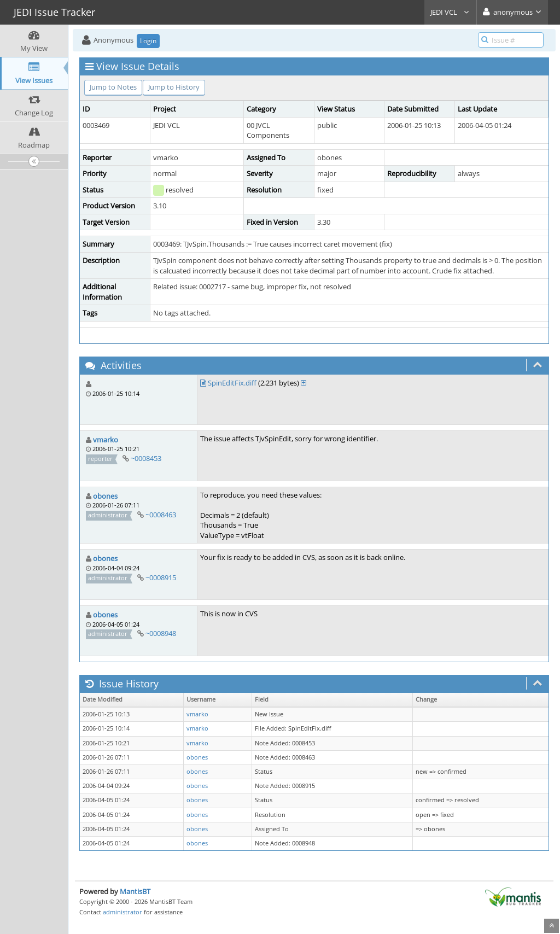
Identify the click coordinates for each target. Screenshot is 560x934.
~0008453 (146, 458)
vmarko (106, 440)
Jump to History (174, 87)
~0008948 (161, 633)
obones (105, 496)
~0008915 (161, 577)
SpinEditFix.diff (232, 383)
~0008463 (161, 515)
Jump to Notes (113, 87)
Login (148, 41)
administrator (122, 912)
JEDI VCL (450, 12)
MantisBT (135, 891)
